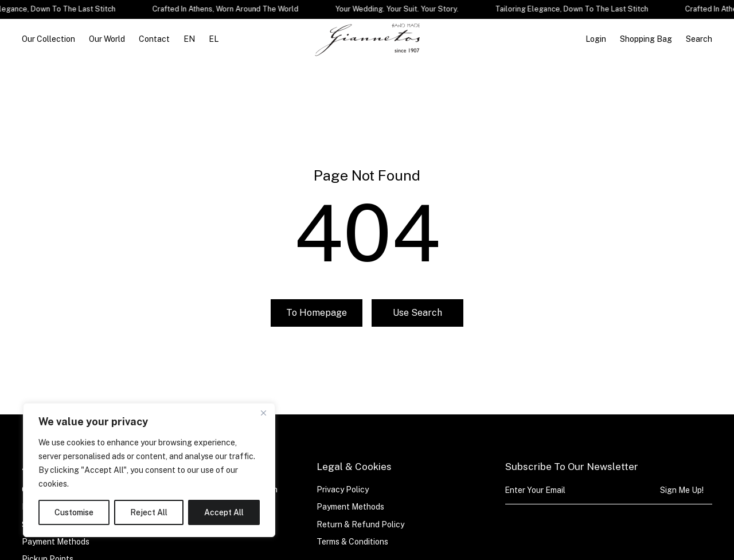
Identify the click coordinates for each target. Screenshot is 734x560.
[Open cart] (646, 39)
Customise (74, 512)
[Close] (263, 413)
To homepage (317, 320)
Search (699, 39)
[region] (149, 470)
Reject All (149, 512)
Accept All (224, 512)
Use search (417, 320)
